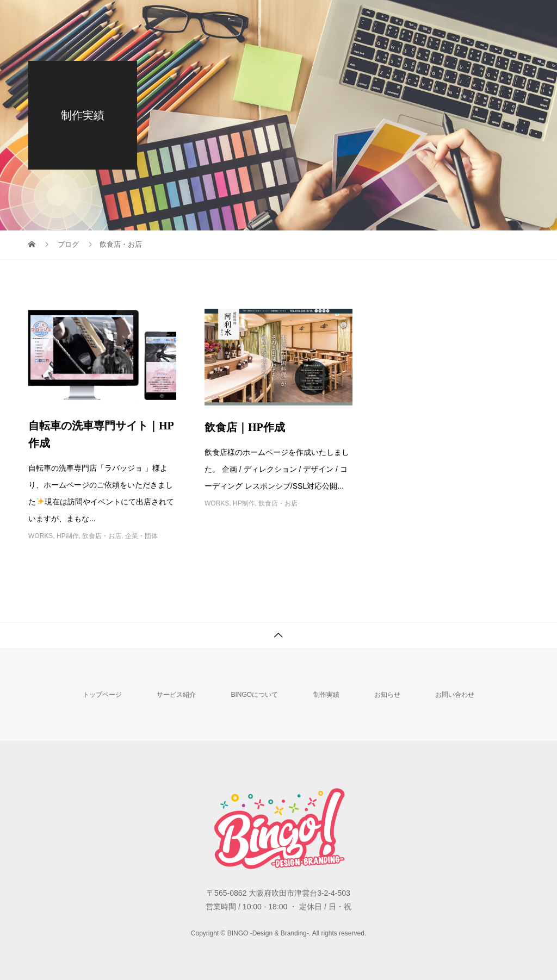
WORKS (41, 536)
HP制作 (68, 536)
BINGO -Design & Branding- (86, 17)
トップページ (102, 695)
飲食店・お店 (102, 536)
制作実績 (326, 695)
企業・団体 (141, 536)
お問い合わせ (455, 695)
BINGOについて (254, 695)
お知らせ (387, 695)
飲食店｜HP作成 (245, 427)
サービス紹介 (176, 695)
